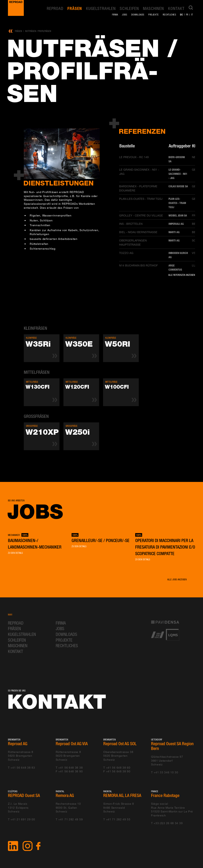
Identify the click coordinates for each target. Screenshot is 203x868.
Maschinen (154, 8)
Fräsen (75, 8)
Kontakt (176, 8)
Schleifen (129, 8)
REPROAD (55, 8)
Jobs (124, 15)
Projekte (154, 15)
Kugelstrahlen (101, 8)
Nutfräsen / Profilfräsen (38, 31)
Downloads (138, 15)
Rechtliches (169, 15)
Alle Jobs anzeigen (177, 579)
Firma (115, 15)
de (181, 14)
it (192, 15)
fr (187, 15)
